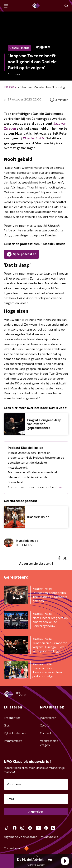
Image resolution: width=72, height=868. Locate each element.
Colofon (46, 726)
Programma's (13, 741)
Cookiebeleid (13, 848)
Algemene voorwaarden (21, 837)
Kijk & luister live (15, 733)
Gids (7, 726)
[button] (65, 861)
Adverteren (48, 718)
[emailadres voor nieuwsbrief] (36, 799)
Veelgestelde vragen (49, 743)
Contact (46, 733)
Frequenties (12, 718)
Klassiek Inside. (34, 138)
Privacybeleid (49, 837)
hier (60, 487)
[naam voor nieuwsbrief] (36, 784)
